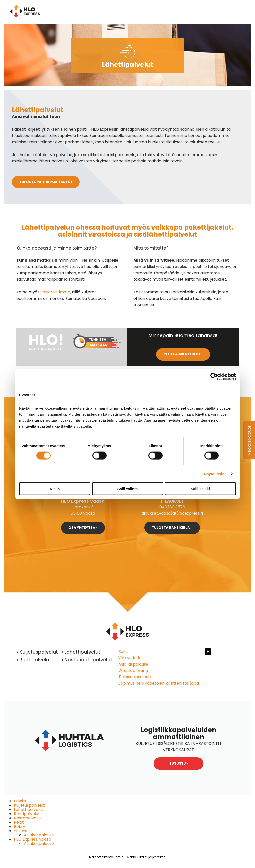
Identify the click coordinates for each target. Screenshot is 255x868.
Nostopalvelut (28, 818)
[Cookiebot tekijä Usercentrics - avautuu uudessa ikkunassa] (214, 376)
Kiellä (55, 489)
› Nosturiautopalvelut (87, 660)
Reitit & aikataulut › (183, 354)
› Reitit (122, 651)
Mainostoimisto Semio (106, 857)
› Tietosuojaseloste (134, 677)
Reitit (19, 822)
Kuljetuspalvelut (29, 805)
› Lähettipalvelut (81, 652)
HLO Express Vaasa (32, 839)
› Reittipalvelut (34, 660)
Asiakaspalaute (39, 835)
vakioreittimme (55, 292)
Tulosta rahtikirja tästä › (46, 182)
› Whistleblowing (132, 671)
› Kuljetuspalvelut (37, 652)
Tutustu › (179, 764)
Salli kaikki (200, 489)
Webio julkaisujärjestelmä (146, 857)
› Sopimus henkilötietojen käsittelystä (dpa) (159, 683)
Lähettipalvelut (29, 810)
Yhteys (21, 831)
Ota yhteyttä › (83, 528)
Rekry (20, 827)
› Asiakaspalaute (132, 664)
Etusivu (21, 801)
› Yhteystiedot (130, 658)
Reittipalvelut (27, 814)
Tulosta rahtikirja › (172, 528)
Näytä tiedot (215, 474)
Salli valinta (128, 489)
